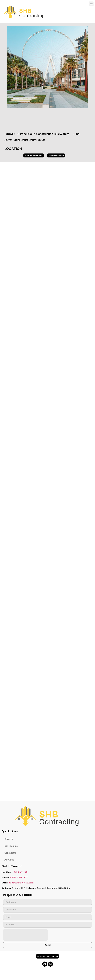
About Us (9, 860)
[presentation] (25, 935)
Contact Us (10, 853)
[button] (91, 4)
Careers (9, 839)
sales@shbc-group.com (21, 883)
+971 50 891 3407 (19, 878)
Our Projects (11, 846)
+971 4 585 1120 (20, 872)
